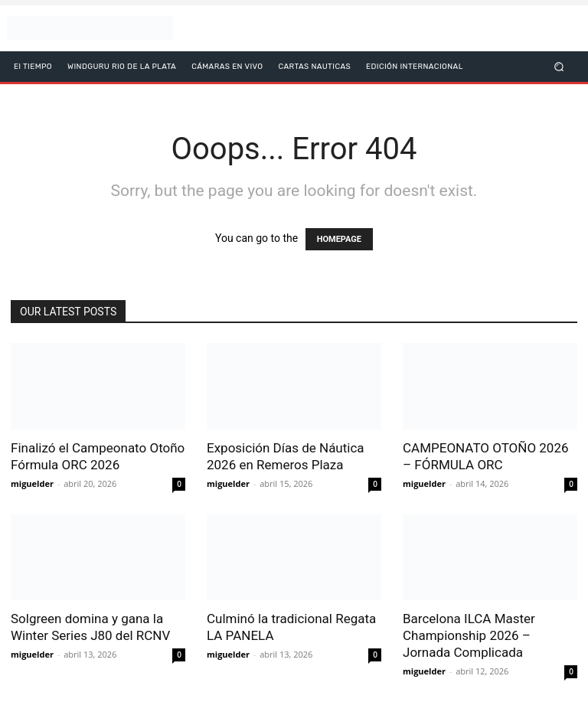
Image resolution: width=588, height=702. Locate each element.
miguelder (32, 483)
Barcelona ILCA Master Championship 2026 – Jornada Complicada (469, 635)
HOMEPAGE (339, 239)
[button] (559, 66)
